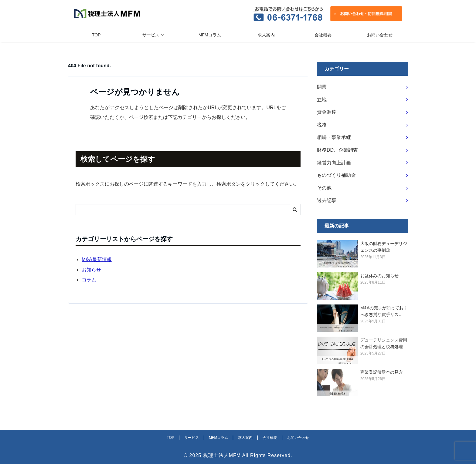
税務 (322, 125)
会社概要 (323, 35)
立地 (322, 100)
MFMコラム (210, 35)
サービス (151, 35)
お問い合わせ (380, 35)
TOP (96, 35)
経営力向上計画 (334, 163)
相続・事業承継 (334, 137)
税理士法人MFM (222, 455)
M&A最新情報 (97, 259)
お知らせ (91, 270)
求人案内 (266, 35)
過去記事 (327, 200)
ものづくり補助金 (336, 175)
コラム (89, 280)
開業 (322, 87)
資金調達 (327, 112)
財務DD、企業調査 (337, 150)
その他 (324, 188)
